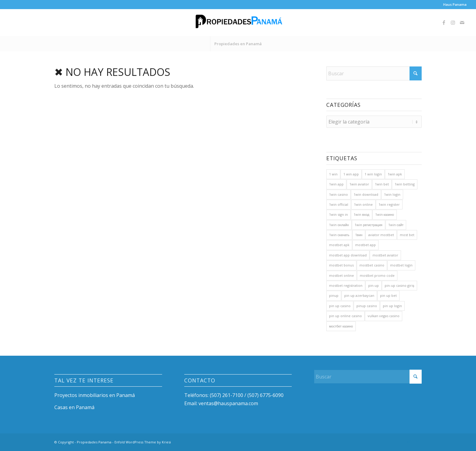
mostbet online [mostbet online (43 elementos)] (342, 275)
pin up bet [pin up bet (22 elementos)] (388, 295)
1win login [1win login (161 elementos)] (392, 194)
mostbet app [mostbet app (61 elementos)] (365, 245)
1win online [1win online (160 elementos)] (363, 204)
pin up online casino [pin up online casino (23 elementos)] (345, 316)
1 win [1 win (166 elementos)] (333, 174)
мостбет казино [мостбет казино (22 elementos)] (341, 326)
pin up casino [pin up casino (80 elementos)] (340, 306)
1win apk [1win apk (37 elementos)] (395, 174)
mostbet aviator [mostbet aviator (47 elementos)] (385, 255)
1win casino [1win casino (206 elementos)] (338, 194)
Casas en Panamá (74, 407)
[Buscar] (374, 73)
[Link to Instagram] (453, 22)
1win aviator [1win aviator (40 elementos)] (359, 184)
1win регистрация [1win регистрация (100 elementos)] (369, 225)
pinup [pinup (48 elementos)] (334, 295)
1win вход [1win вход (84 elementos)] (362, 214)
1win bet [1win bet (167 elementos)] (382, 184)
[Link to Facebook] (444, 22)
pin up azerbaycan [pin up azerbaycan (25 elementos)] (359, 295)
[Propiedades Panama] (238, 22)
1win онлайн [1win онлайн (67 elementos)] (339, 225)
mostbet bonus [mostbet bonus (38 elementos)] (341, 265)
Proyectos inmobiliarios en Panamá (95, 395)
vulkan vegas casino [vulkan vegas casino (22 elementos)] (384, 316)
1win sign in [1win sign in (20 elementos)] (338, 214)
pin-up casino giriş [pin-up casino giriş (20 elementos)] (399, 285)
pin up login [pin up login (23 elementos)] (392, 306)
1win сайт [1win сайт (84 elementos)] (396, 225)
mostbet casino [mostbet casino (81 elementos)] (372, 265)
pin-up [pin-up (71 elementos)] (374, 285)
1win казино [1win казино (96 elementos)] (385, 214)
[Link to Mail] (462, 22)
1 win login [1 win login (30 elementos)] (373, 174)
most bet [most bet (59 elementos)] (407, 235)
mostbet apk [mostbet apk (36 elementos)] (339, 245)
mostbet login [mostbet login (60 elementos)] (401, 265)
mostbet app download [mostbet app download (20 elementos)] (348, 255)
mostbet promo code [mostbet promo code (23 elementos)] (377, 275)
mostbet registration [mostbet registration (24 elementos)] (346, 285)
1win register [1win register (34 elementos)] (389, 204)
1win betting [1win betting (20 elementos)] (405, 184)
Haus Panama (455, 4)
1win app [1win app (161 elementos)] (336, 184)
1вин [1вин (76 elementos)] (359, 235)
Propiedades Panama (94, 442)
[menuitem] (453, 5)
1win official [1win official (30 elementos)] (339, 204)
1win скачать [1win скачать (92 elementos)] (339, 235)
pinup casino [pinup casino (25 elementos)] (367, 306)
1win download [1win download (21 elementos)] (366, 194)
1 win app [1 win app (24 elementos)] (351, 174)
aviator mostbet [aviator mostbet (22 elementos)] (381, 235)
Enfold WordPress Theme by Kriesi (143, 442)
